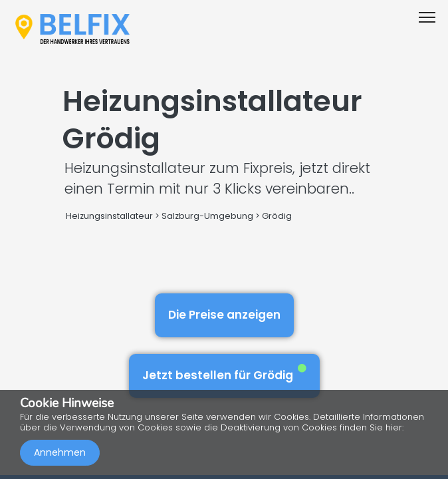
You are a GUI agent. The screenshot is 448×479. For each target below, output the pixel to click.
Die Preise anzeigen (224, 315)
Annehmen (60, 452)
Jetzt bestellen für (224, 374)
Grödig (277, 216)
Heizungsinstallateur (109, 216)
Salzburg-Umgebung (207, 216)
